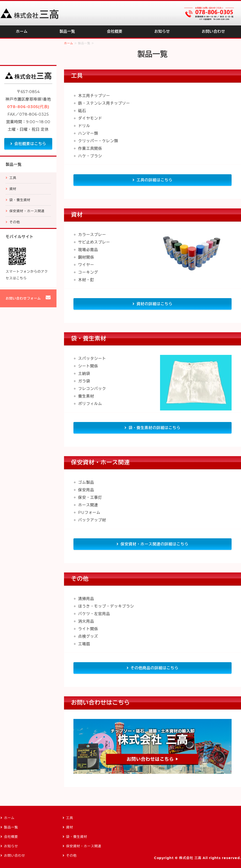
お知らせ (162, 31)
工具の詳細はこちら (155, 180)
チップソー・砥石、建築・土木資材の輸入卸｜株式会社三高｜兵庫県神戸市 (29, 13)
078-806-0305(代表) (28, 107)
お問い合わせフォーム (23, 298)
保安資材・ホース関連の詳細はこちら (154, 544)
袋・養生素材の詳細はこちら (154, 428)
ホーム (22, 31)
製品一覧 (67, 31)
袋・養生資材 (20, 200)
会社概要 (115, 31)
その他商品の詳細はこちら (155, 668)
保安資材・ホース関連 (27, 211)
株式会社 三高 (190, 858)
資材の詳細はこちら (155, 304)
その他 (15, 222)
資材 (13, 189)
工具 (13, 178)
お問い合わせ (213, 31)
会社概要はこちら (30, 144)
